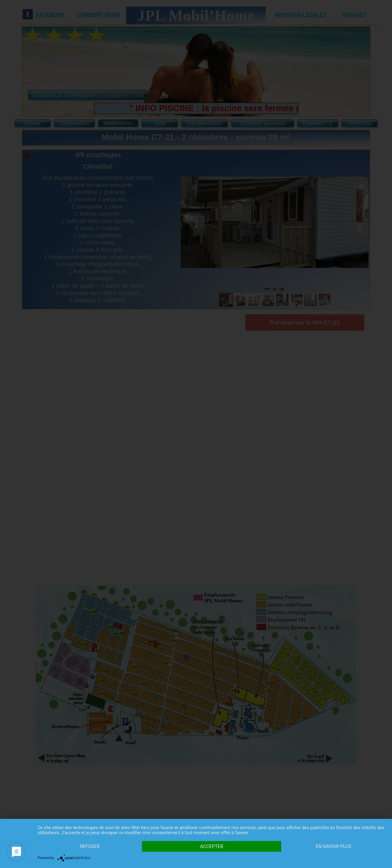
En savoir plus (333, 846)
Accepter (212, 846)
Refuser (90, 846)
